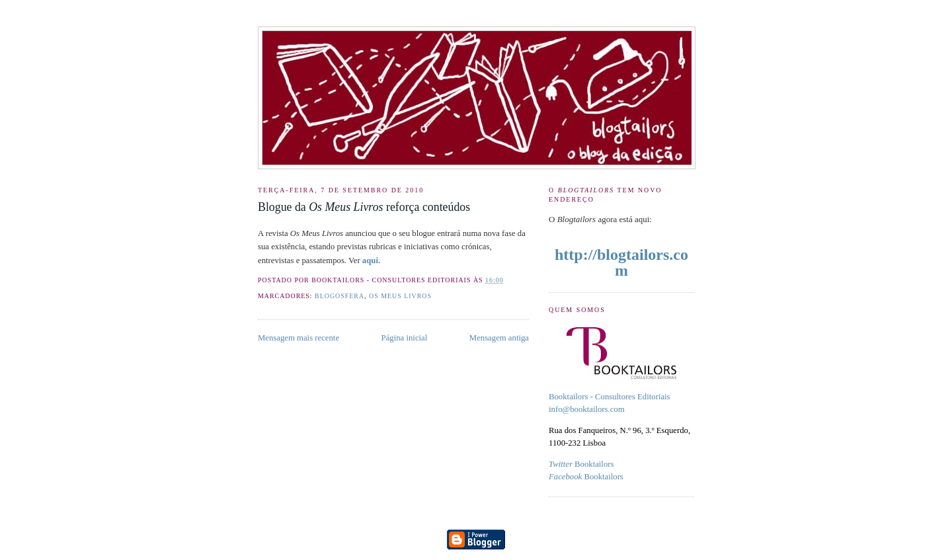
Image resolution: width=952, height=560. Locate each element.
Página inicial (405, 338)
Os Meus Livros (400, 296)
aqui (370, 260)
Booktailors (581, 464)
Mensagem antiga (499, 338)
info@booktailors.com (587, 409)
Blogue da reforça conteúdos (364, 207)
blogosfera (339, 296)
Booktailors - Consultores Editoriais (610, 397)
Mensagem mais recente (298, 338)
